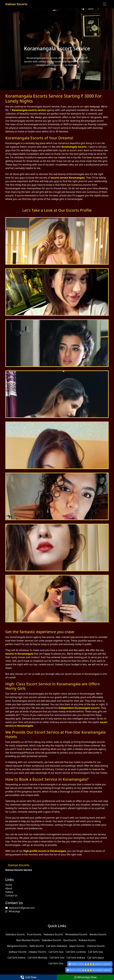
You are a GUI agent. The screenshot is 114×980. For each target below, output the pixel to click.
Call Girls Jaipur (96, 958)
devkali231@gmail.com (20, 908)
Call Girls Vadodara (57, 946)
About (9, 888)
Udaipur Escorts (37, 952)
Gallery (9, 892)
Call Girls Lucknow (76, 952)
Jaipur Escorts (77, 946)
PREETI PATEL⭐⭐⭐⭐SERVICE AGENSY (90, 964)
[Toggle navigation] (104, 4)
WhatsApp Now (85, 977)
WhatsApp (13, 911)
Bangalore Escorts (17, 946)
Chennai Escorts (96, 946)
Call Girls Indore (16, 958)
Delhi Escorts (37, 946)
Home (9, 885)
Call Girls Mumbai (37, 958)
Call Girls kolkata (76, 958)
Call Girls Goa (56, 952)
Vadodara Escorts (15, 934)
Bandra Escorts (98, 934)
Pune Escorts (34, 934)
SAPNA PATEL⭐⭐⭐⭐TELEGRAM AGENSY (89, 970)
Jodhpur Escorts (18, 952)
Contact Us (11, 895)
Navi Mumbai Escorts (28, 940)
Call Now (28, 977)
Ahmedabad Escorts (76, 934)
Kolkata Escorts (87, 940)
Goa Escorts (70, 940)
